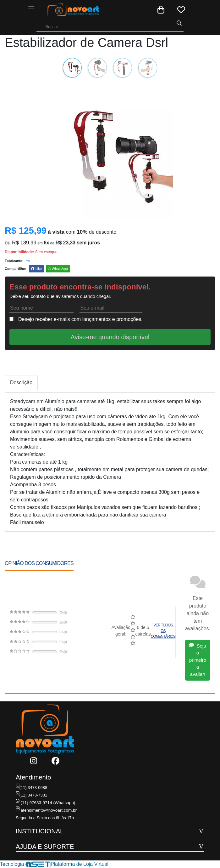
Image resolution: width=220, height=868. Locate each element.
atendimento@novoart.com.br (45, 810)
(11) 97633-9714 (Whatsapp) (44, 803)
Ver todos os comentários (163, 631)
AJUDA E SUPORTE (45, 847)
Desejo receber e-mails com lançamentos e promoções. (80, 319)
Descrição (21, 383)
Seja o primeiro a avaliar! (198, 660)
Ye (28, 261)
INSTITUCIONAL (40, 831)
